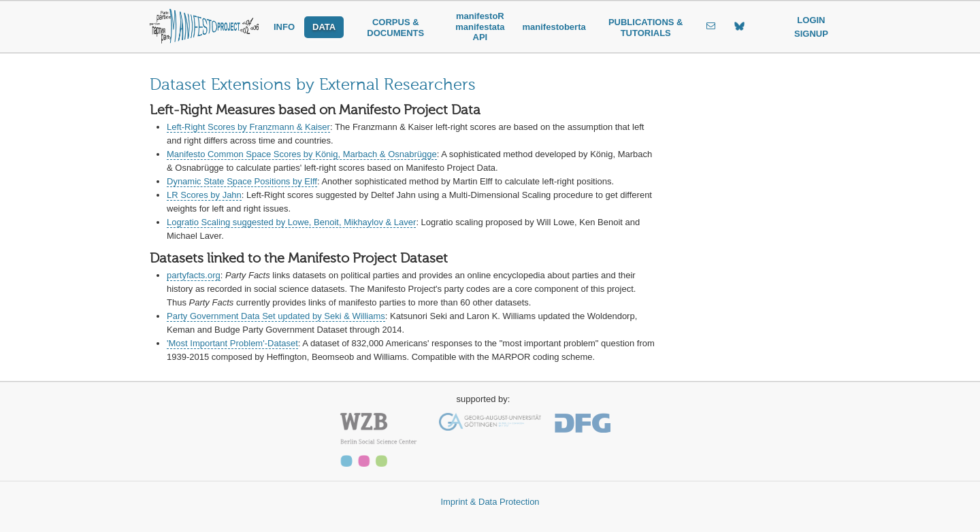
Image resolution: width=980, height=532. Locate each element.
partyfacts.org (194, 275)
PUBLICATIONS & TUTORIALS (646, 28)
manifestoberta (554, 27)
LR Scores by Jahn (204, 195)
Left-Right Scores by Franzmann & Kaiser (248, 127)
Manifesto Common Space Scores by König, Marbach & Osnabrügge (302, 154)
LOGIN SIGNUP (811, 27)
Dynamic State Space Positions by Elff (242, 181)
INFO (284, 27)
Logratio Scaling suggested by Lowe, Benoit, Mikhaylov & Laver (291, 222)
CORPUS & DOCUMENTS (395, 28)
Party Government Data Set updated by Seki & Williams (276, 316)
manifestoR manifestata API (480, 27)
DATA (324, 27)
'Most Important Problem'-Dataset (232, 343)
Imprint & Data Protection (490, 502)
